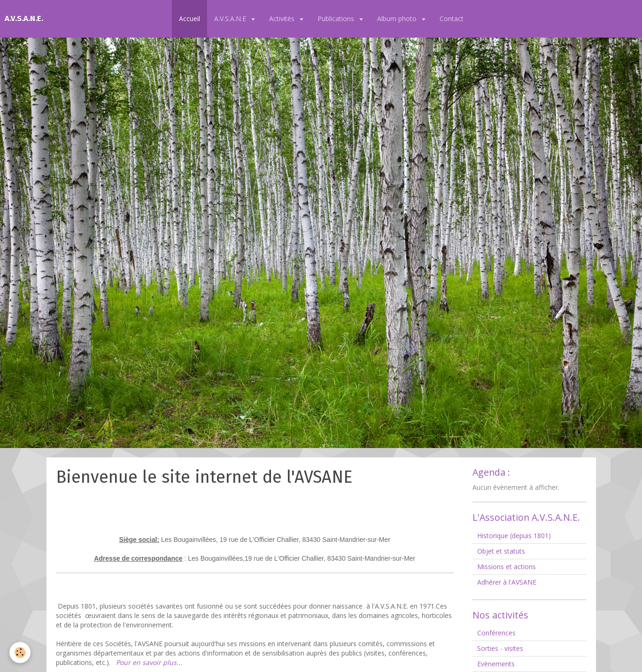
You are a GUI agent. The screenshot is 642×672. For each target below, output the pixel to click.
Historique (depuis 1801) (514, 536)
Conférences (496, 633)
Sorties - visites (500, 648)
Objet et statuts (501, 551)
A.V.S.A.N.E (231, 19)
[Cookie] (20, 653)
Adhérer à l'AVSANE (507, 582)
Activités (283, 19)
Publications (337, 19)
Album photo (398, 19)
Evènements (496, 664)
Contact (452, 19)
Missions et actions (507, 567)
